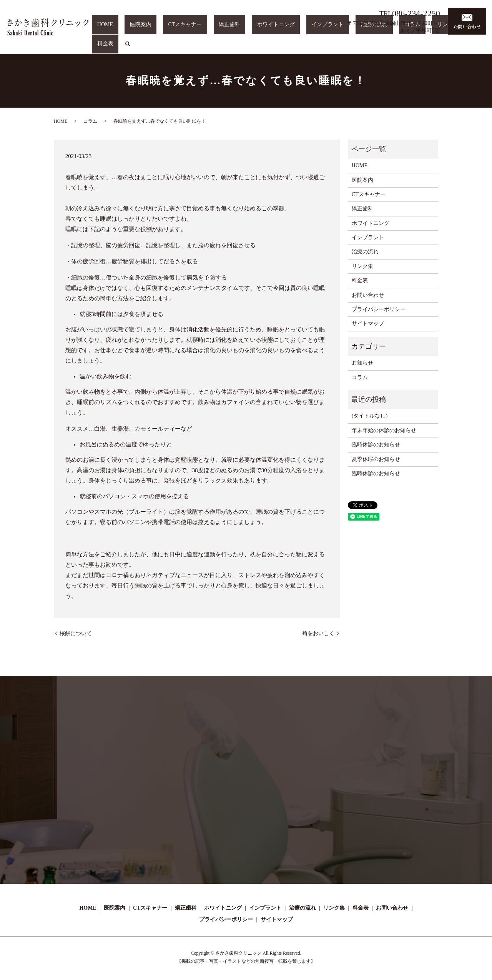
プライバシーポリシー (379, 309)
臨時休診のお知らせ (376, 445)
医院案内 (201, 47)
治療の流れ (383, 47)
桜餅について (76, 633)
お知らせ (362, 363)
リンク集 (437, 47)
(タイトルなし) (370, 416)
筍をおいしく (318, 633)
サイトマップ (368, 324)
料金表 (462, 47)
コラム (411, 47)
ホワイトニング (306, 47)
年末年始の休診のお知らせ (384, 430)
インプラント (347, 47)
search (479, 48)
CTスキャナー (236, 47)
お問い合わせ (368, 295)
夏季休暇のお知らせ (376, 459)
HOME (176, 47)
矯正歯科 (270, 47)
